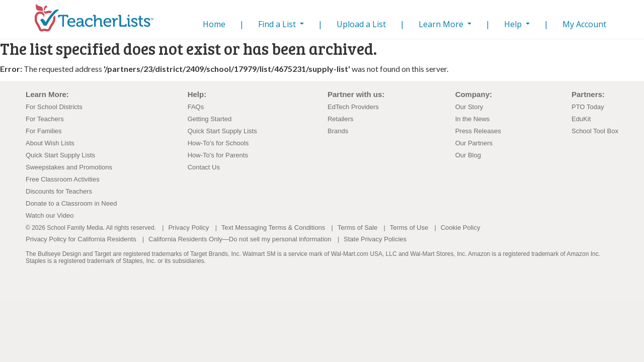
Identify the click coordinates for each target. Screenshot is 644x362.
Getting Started (210, 119)
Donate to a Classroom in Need (71, 203)
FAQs (196, 107)
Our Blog (468, 155)
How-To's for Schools (218, 143)
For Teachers (45, 119)
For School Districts (54, 107)
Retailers (340, 119)
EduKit (581, 119)
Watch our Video (50, 215)
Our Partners (474, 143)
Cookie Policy (461, 228)
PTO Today (588, 107)
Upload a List (361, 24)
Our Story (469, 107)
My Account (584, 24)
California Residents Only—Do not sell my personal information (240, 239)
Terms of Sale (357, 228)
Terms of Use (409, 228)
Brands (338, 131)
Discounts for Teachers (59, 191)
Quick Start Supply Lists (60, 155)
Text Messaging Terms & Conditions (273, 228)
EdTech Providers (353, 107)
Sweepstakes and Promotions (69, 167)
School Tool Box (595, 131)
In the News (473, 119)
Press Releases (478, 131)
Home (212, 24)
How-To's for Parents (218, 155)
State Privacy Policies (375, 239)
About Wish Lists (50, 143)
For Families (44, 131)
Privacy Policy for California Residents (81, 239)
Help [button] (514, 24)
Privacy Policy (188, 228)
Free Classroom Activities (63, 179)
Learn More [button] (442, 24)
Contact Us (204, 167)
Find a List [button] (278, 24)
